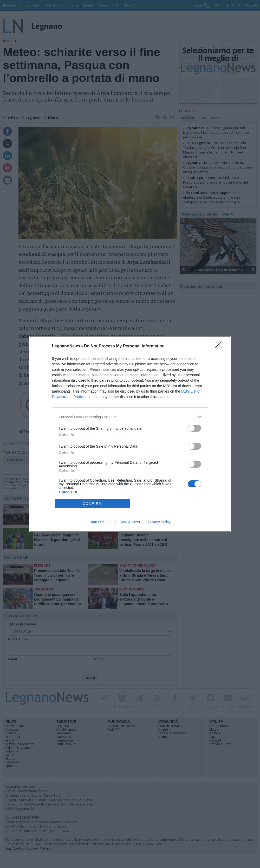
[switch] (194, 428)
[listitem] (130, 417)
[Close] (220, 346)
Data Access (130, 522)
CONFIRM (92, 504)
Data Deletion (100, 522)
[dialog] (130, 434)
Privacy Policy (159, 522)
